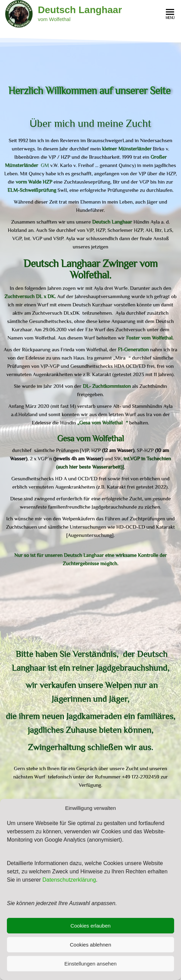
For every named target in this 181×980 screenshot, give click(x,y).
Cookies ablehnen (90, 945)
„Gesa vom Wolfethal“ (103, 423)
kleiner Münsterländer (126, 149)
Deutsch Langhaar (80, 10)
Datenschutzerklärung (69, 880)
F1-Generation (134, 349)
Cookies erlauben (91, 926)
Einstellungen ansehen (90, 964)
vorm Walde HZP (34, 182)
